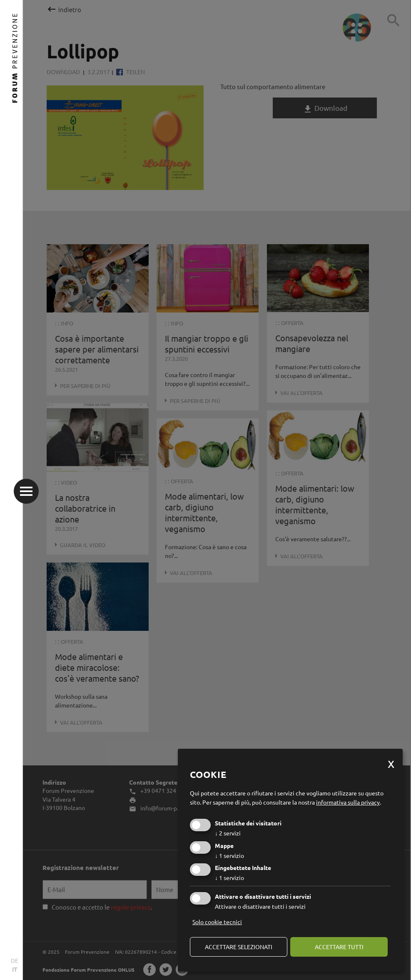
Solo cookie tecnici (217, 922)
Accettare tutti (339, 947)
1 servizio (229, 855)
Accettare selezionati (239, 947)
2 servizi (228, 833)
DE (15, 960)
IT (15, 969)
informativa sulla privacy (348, 802)
